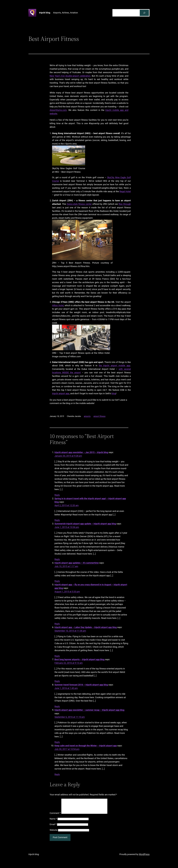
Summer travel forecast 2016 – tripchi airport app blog (81, 685)
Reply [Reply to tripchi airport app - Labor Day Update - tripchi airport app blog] (57, 656)
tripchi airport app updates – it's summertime (77, 563)
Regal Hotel (125, 191)
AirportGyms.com (58, 110)
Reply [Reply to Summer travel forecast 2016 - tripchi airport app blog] (57, 706)
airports (87, 416)
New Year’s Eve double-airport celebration (70, 76)
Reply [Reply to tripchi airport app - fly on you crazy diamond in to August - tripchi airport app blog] (57, 624)
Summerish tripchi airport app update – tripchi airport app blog (85, 524)
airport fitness (99, 416)
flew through (125, 204)
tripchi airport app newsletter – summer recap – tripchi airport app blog (89, 710)
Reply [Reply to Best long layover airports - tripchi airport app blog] (57, 681)
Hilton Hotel (58, 305)
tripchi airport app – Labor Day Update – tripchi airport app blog (86, 627)
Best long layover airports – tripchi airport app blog (79, 659)
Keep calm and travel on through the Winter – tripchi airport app (86, 746)
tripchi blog (45, 13)
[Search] (144, 13)
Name (53, 822)
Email (53, 827)
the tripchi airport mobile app (115, 366)
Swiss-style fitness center (79, 204)
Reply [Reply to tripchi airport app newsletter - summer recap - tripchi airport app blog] (57, 742)
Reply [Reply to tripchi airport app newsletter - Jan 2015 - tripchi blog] (57, 495)
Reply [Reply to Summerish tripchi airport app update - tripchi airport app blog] (57, 559)
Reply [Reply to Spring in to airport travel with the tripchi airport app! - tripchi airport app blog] (57, 520)
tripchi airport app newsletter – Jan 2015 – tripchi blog (81, 452)
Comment (55, 816)
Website (54, 833)
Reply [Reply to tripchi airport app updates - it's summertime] (57, 581)
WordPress (144, 857)
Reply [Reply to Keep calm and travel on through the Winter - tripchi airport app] (57, 774)
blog (114, 393)
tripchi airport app (61, 393)
